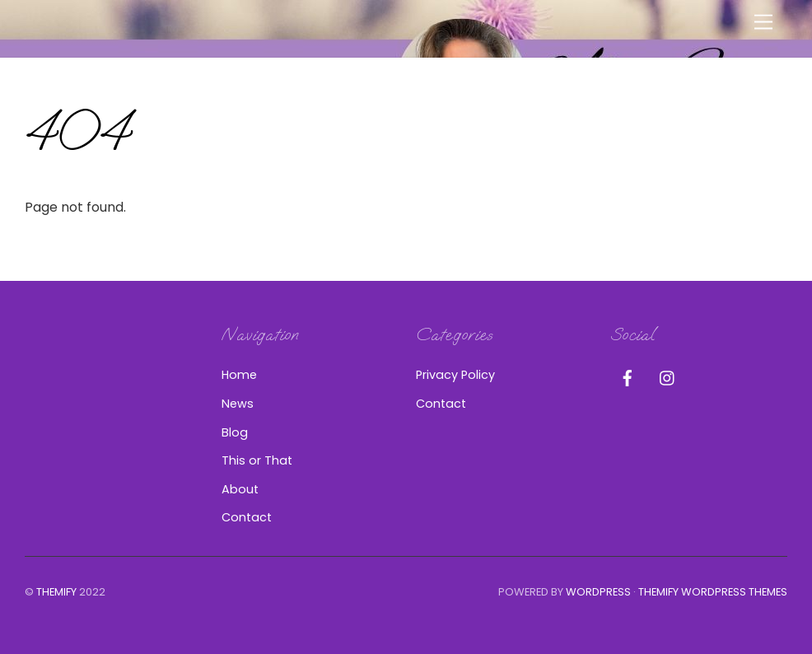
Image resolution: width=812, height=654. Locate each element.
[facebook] (628, 376)
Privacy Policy (455, 375)
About (240, 489)
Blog (235, 432)
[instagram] (668, 376)
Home (239, 375)
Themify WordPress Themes (713, 592)
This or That (257, 460)
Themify (56, 592)
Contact (247, 517)
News (238, 404)
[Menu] (763, 23)
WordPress (598, 592)
